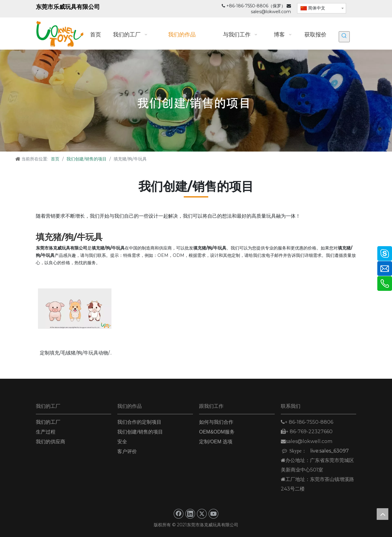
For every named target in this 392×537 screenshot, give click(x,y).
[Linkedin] (190, 514)
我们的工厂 (48, 422)
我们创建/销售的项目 (140, 432)
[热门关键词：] (344, 37)
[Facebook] (179, 514)
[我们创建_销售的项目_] (196, 101)
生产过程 (46, 432)
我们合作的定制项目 (139, 422)
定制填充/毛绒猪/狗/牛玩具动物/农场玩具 (75, 353)
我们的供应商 (51, 442)
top (383, 514)
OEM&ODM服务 (217, 432)
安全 (122, 442)
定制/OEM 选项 (216, 442)
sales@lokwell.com (271, 12)
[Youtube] (213, 514)
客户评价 (127, 451)
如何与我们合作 (216, 422)
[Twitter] (202, 514)
